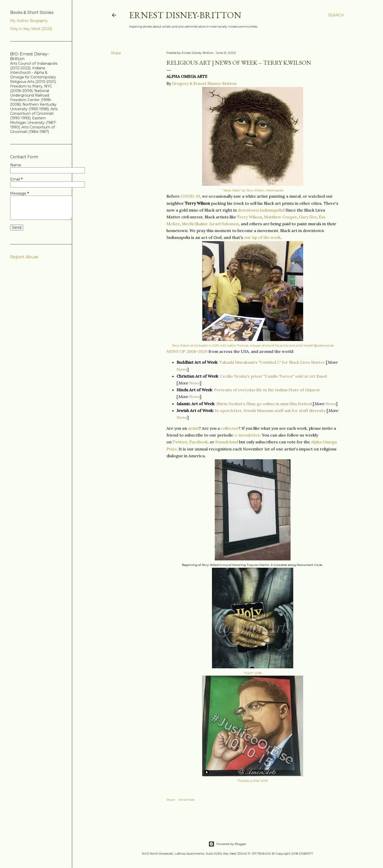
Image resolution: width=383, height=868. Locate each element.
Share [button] (116, 53)
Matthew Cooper (280, 217)
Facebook (198, 442)
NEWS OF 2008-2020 (187, 351)
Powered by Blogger (227, 844)
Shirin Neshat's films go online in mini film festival (264, 404)
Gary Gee (308, 217)
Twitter (180, 442)
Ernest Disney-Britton (185, 15)
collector (230, 428)
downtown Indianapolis (261, 210)
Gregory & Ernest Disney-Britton (204, 83)
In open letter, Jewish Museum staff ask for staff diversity (270, 410)
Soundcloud (227, 442)
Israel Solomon (224, 224)
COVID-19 (190, 196)
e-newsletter (247, 435)
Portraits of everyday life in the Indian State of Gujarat (267, 390)
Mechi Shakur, (195, 224)
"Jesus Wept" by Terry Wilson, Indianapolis (253, 190)
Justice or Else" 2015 (253, 781)
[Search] (336, 15)
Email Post (187, 800)
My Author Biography (29, 21)
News (182, 369)
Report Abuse (24, 257)
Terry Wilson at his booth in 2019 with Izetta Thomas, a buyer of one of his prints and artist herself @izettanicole (253, 345)
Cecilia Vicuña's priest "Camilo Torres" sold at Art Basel (273, 376)
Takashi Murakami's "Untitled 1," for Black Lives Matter (272, 362)
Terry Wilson (249, 217)
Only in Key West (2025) (31, 29)
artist (193, 428)
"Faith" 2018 (253, 673)
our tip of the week (262, 237)
